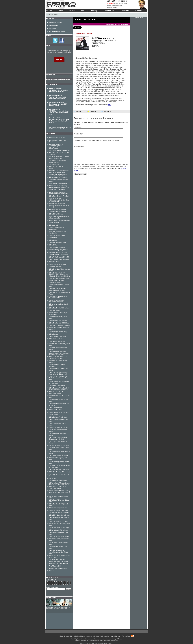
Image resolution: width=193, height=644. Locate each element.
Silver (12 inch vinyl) (57, 386)
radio (60, 11)
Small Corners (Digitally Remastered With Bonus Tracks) (59, 187)
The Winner (55, 262)
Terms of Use (126, 636)
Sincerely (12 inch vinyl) (58, 508)
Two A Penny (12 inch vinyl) (59, 513)
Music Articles (53, 25)
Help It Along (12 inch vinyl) (59, 470)
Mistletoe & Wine (56, 339)
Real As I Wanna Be (57, 247)
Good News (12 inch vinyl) (59, 528)
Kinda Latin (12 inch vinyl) (59, 530)
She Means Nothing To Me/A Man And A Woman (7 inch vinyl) (59, 378)
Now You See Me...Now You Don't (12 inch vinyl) (60, 393)
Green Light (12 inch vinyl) (59, 445)
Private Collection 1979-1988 (58, 568)
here (110, 105)
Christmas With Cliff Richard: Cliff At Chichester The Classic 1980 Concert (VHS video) (60, 275)
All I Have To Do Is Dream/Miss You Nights (57, 301)
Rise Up (54, 148)
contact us (109, 11)
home (49, 11)
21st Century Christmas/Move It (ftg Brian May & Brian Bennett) (59, 200)
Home (56, 15)
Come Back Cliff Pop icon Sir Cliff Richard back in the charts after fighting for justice (59, 120)
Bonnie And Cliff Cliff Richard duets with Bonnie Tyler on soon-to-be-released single (59, 112)
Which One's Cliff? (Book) (59, 455)
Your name (78, 127)
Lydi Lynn (114, 7)
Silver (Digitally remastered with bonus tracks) (59, 217)
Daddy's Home (56, 407)
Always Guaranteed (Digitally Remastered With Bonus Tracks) (59, 205)
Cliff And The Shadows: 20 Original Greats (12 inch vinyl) (59, 373)
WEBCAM (118, 3)
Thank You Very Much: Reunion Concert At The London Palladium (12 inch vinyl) (59, 353)
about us (125, 11)
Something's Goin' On (58, 212)
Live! (53, 478)
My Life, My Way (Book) (58, 175)
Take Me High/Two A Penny (59, 278)
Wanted (53, 225)
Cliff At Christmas (56, 214)
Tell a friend (106, 111)
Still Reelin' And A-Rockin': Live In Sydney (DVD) (59, 158)
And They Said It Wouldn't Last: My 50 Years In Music (59, 172)
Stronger (54, 334)
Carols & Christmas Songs (59, 259)
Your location (78, 134)
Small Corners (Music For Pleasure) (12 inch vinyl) (59, 438)
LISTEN (111, 3)
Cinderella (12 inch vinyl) (59, 521)
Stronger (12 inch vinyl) (58, 332)
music (71, 11)
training (93, 11)
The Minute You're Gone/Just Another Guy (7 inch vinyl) (59, 552)
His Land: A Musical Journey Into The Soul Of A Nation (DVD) (60, 484)
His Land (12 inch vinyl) (58, 481)
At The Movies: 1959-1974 (59, 257)
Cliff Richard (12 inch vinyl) (59, 536)
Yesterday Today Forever (59, 250)
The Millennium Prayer (58, 243)
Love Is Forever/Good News (60, 220)
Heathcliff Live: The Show (59, 255)
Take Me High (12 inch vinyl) (60, 472)
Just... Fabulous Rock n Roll (60, 150)
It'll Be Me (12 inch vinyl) (58, 510)
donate (139, 11)
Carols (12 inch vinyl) (57, 337)
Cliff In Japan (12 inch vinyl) (59, 515)
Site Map (118, 636)
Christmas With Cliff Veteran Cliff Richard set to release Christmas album (58, 97)
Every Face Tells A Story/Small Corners (57, 282)
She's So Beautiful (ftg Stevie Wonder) (58, 161)
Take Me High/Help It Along (59, 308)
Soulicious (54, 165)
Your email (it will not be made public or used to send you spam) (96, 140)
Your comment (79, 147)
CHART (126, 3)
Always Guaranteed (57, 341)
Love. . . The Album (57, 190)
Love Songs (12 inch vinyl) (59, 412)
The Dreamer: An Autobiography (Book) (56, 145)
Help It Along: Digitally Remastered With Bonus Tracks (59, 193)
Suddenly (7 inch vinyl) (58, 417)
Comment (78, 111)
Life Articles (53, 28)
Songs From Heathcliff (58, 264)
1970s (53, 240)
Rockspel (54, 223)
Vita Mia (52, 571)
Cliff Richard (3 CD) (57, 235)
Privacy (112, 636)
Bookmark (92, 111)
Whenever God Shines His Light (59, 564)
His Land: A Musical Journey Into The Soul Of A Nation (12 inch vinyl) (60, 492)
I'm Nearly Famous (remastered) (57, 228)
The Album (54, 310)
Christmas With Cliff (57, 138)
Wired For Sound (56, 410)
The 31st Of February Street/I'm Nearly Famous (58, 289)
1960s (53, 245)
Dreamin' (54, 415)
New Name (119, 6)
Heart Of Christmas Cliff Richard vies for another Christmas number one (59, 90)
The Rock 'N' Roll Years (58, 252)
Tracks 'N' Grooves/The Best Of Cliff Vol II (58, 297)
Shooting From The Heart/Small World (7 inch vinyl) (59, 561)
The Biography (56, 267)
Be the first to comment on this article (94, 118)
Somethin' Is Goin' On (58, 209)
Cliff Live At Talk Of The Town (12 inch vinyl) (58, 488)
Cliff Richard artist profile (57, 31)
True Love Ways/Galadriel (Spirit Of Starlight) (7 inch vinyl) (59, 389)
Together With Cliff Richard (59, 323)
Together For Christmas (58, 321)
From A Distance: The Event (60, 325)
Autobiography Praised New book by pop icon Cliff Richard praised (58, 104)
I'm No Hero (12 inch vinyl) (59, 427)
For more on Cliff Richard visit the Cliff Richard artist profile (60, 128)
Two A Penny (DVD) (55, 566)
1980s (53, 238)
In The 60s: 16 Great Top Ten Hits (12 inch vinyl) (59, 358)
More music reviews (55, 22)
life (82, 11)
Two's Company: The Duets (59, 196)
